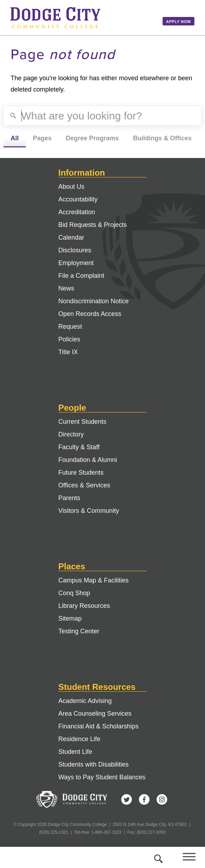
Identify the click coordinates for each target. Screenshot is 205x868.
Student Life (75, 752)
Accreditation (77, 212)
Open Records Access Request (90, 320)
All (15, 138)
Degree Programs (92, 138)
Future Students (81, 473)
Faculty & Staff (79, 447)
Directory (71, 434)
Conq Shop (74, 593)
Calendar (71, 237)
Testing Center (79, 631)
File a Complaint (81, 276)
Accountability (78, 199)
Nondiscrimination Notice (93, 301)
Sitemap (70, 618)
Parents (69, 498)
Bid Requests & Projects (93, 225)
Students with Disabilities (93, 764)
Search (157, 857)
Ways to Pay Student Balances (102, 777)
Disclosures (75, 250)
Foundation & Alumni (88, 460)
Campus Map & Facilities (93, 580)
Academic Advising (85, 701)
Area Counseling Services (95, 714)
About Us (71, 187)
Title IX (68, 352)
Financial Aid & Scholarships (98, 726)
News (66, 288)
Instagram (162, 799)
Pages (42, 138)
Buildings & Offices (162, 138)
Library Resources (84, 606)
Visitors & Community (89, 511)
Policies (69, 339)
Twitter (127, 799)
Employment (76, 263)
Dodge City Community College (81, 18)
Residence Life (79, 739)
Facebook (144, 799)
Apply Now (178, 22)
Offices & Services (84, 485)
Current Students (82, 422)
